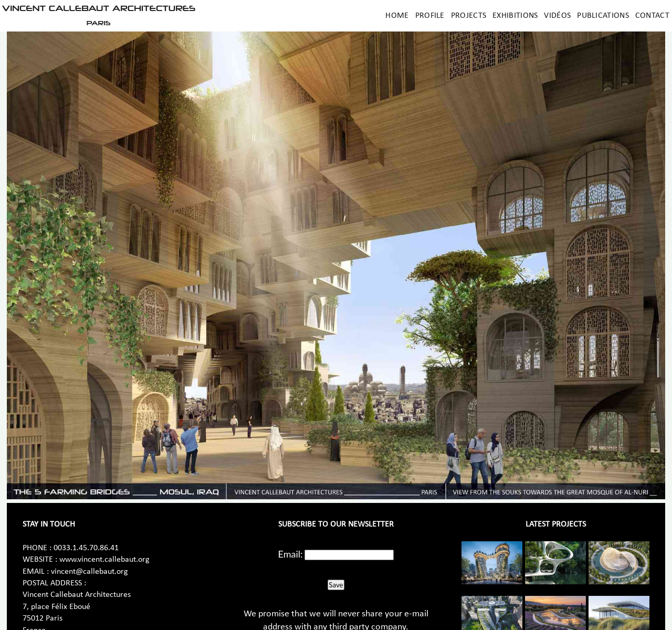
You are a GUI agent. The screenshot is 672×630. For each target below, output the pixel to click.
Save (336, 585)
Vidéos (557, 16)
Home (397, 16)
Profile (430, 16)
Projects (469, 16)
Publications (603, 16)
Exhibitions (515, 16)
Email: (291, 554)
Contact (652, 16)
